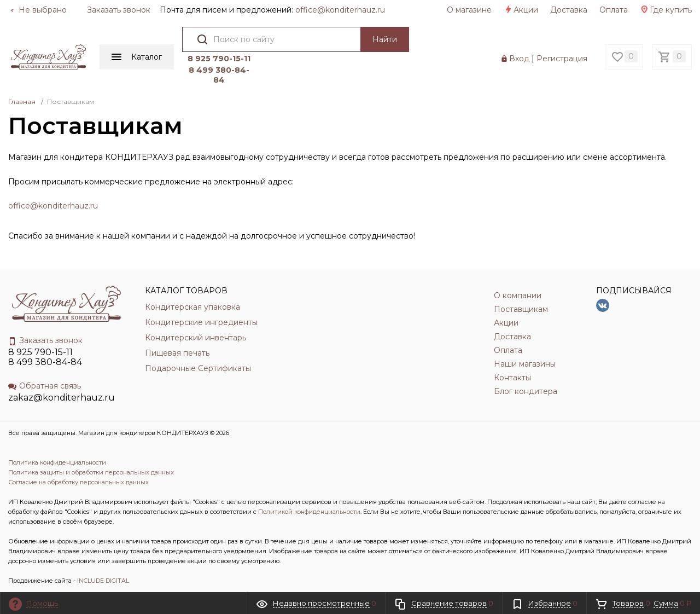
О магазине (469, 10)
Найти (385, 39)
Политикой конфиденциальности (309, 512)
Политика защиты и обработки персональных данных (91, 472)
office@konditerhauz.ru (53, 206)
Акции (521, 10)
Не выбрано (38, 10)
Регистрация (562, 59)
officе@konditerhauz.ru (340, 10)
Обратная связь (45, 386)
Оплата (614, 10)
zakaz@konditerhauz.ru (62, 398)
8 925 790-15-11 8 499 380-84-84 (45, 357)
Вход (519, 59)
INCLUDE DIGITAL (103, 581)
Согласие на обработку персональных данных (78, 482)
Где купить (666, 10)
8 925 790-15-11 (219, 59)
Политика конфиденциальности (57, 462)
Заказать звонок (119, 10)
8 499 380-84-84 (219, 75)
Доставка (569, 10)
